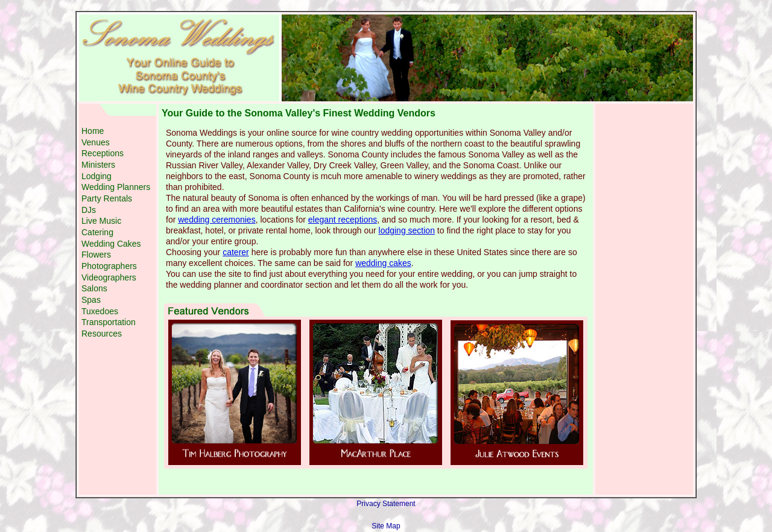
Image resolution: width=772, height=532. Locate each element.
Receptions (103, 153)
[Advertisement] (118, 411)
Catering (97, 232)
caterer (236, 252)
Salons (94, 288)
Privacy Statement (386, 504)
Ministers (98, 165)
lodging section (407, 230)
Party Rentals (107, 198)
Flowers (96, 255)
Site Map (386, 526)
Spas (91, 300)
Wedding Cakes (111, 244)
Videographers (109, 277)
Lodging (96, 176)
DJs (89, 210)
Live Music (101, 221)
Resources (102, 334)
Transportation (109, 322)
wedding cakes (383, 263)
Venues (96, 142)
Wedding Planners (116, 187)
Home (93, 131)
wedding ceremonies (217, 220)
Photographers (109, 266)
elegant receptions (343, 220)
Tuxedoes (100, 311)
